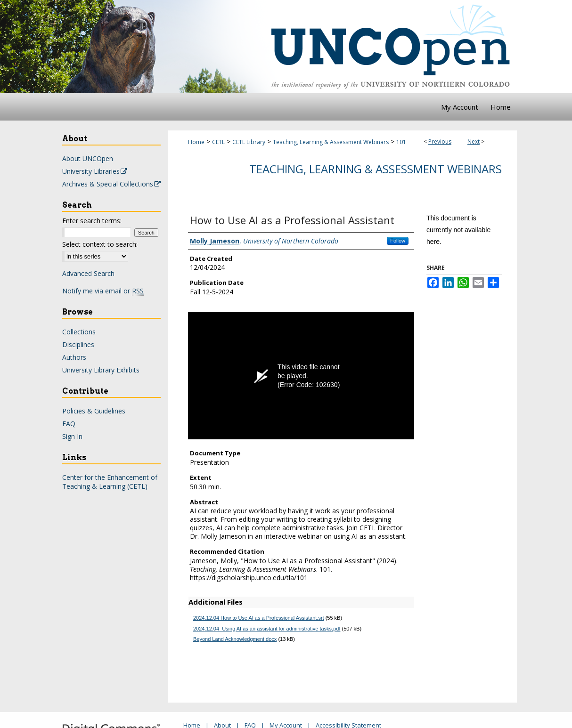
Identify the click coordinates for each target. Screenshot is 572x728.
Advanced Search (88, 273)
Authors (74, 357)
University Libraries (95, 171)
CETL (218, 142)
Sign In (72, 436)
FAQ (69, 424)
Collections (79, 332)
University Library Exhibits (101, 370)
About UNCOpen (88, 158)
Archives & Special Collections (112, 184)
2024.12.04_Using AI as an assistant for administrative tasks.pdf (267, 629)
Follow (398, 241)
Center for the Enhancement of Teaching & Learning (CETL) (110, 482)
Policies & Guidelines (94, 411)
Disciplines (78, 344)
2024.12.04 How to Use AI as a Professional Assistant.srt (259, 618)
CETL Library (249, 142)
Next (474, 142)
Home (196, 142)
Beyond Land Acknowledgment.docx (235, 639)
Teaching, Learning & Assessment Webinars (331, 142)
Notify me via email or (103, 291)
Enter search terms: (92, 221)
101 (401, 142)
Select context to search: (100, 244)
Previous (440, 142)
